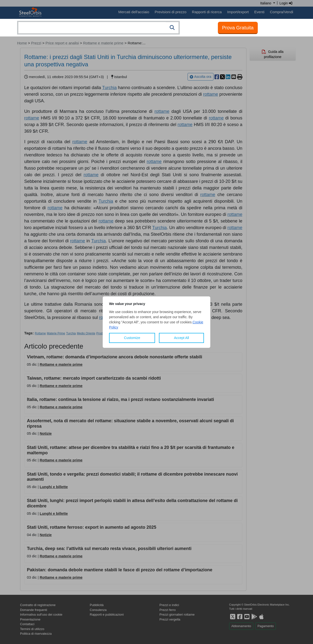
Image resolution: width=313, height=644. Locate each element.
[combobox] (98, 28)
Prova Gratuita (238, 28)
